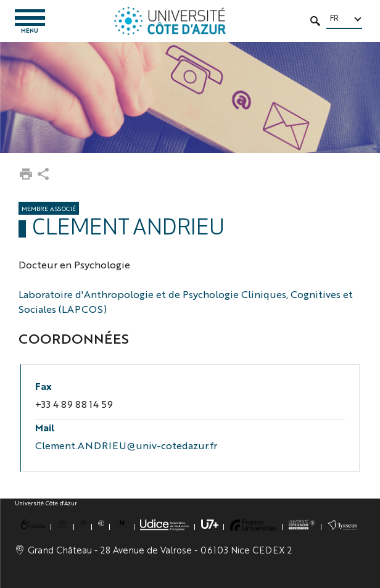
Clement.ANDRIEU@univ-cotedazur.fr (126, 445)
